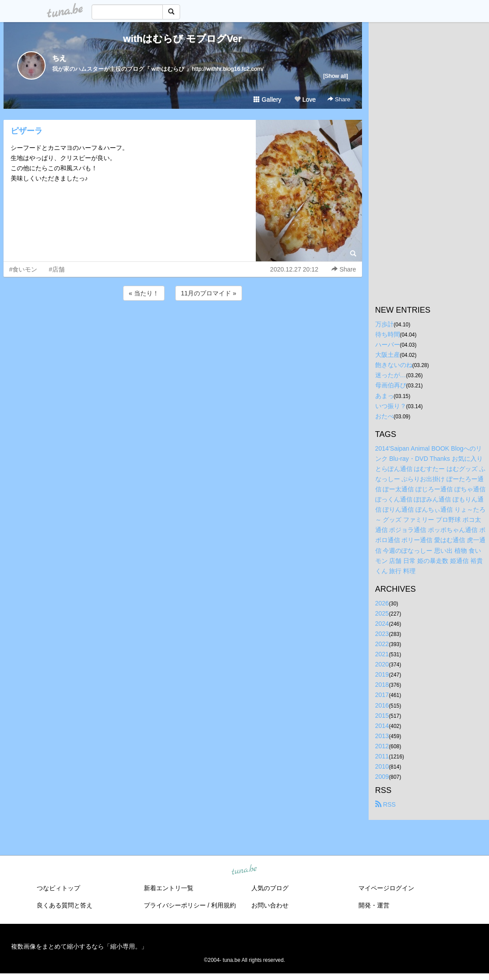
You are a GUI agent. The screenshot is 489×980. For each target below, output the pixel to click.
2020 (382, 664)
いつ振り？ (391, 406)
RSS (386, 804)
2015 (382, 716)
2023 (382, 634)
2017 (382, 695)
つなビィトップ (58, 888)
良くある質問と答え (65, 905)
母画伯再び (391, 385)
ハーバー (388, 345)
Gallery (267, 100)
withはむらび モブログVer (182, 39)
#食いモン (23, 269)
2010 (382, 766)
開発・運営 (374, 905)
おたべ (385, 416)
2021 (382, 654)
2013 (382, 736)
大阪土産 (388, 355)
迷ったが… (391, 375)
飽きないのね (394, 365)
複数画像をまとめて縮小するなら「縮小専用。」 (79, 946)
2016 (382, 705)
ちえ (59, 58)
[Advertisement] (183, 326)
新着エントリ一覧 (169, 888)
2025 (382, 613)
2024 (382, 624)
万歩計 (385, 324)
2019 (382, 674)
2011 (382, 756)
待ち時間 (388, 334)
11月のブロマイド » (209, 293)
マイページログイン (386, 888)
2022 (382, 644)
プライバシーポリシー (175, 905)
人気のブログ (270, 888)
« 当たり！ (144, 293)
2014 (382, 726)
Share (339, 99)
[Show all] (335, 76)
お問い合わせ (270, 905)
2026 (382, 603)
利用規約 (223, 905)
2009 (382, 777)
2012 (382, 746)
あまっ (385, 396)
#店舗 (57, 269)
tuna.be (244, 870)
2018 (382, 685)
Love (305, 100)
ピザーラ (27, 131)
